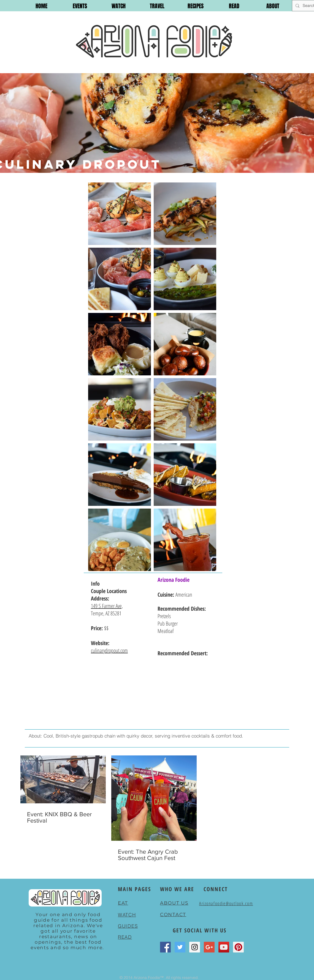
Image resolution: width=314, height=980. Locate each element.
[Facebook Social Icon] (165, 947)
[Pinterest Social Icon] (238, 947)
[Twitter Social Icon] (180, 947)
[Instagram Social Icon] (195, 947)
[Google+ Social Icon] (209, 947)
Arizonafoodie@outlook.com (226, 903)
